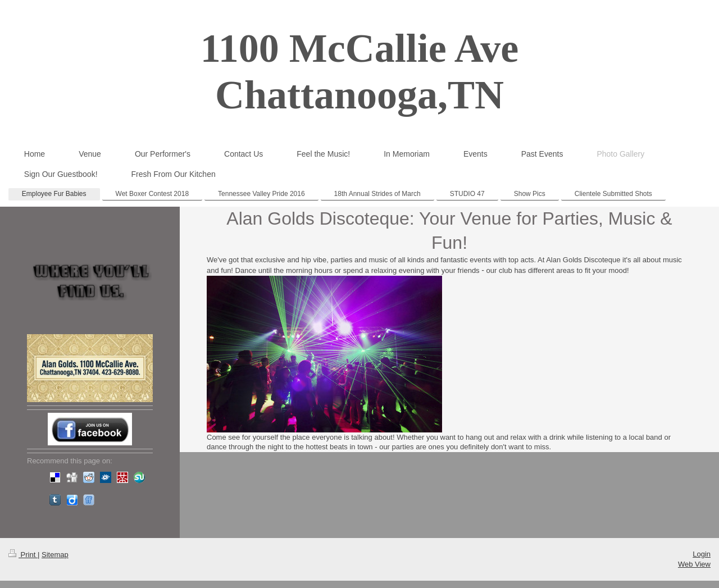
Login (702, 554)
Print (23, 555)
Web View (694, 564)
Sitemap (55, 555)
